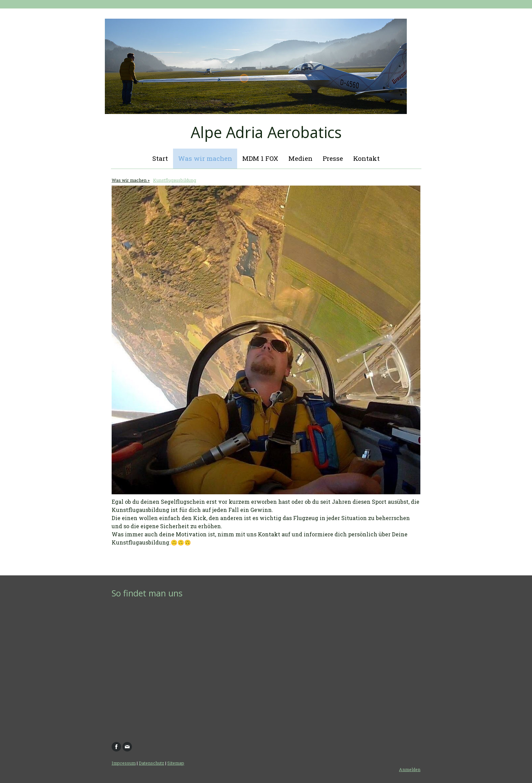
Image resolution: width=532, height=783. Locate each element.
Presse (333, 158)
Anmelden (410, 769)
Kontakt (366, 158)
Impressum (124, 763)
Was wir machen (205, 158)
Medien (300, 158)
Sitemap (176, 763)
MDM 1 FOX (260, 158)
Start (160, 158)
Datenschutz (151, 763)
